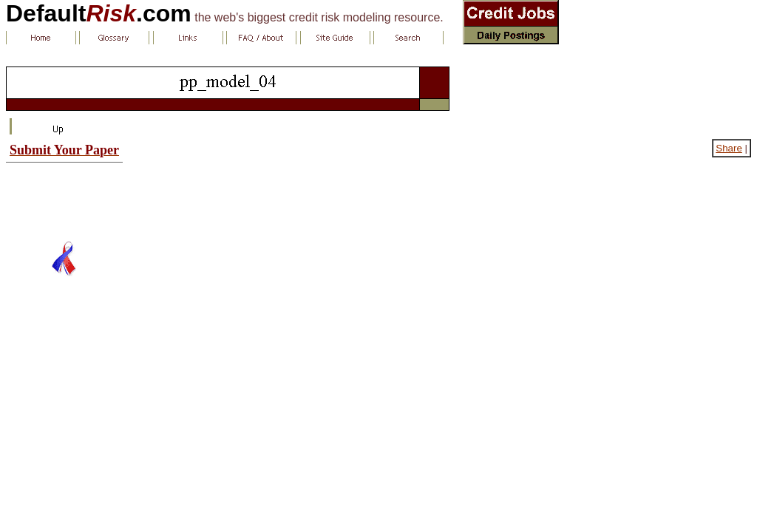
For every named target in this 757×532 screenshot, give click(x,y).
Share (729, 148)
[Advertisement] (64, 196)
